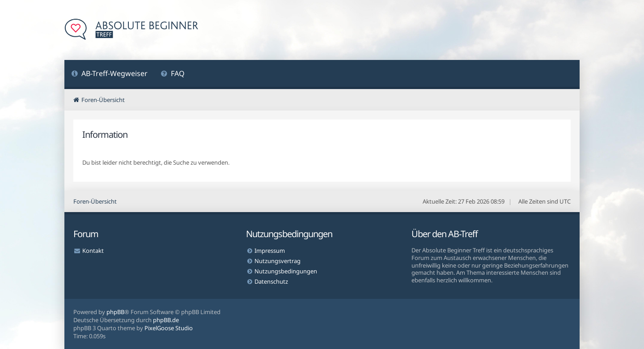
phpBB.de (166, 320)
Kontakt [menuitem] (93, 251)
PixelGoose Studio (169, 328)
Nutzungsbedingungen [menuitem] (286, 271)
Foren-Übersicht (95, 201)
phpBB (115, 312)
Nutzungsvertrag (278, 261)
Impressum (270, 251)
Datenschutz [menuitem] (271, 281)
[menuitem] (109, 74)
